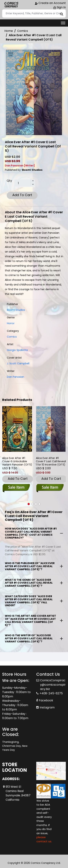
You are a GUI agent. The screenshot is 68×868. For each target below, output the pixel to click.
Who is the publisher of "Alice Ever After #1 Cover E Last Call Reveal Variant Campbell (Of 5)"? (30, 566)
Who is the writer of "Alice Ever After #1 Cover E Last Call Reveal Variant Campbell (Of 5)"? (29, 638)
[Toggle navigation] (63, 23)
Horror (11, 323)
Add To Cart (22, 195)
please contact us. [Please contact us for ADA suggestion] (44, 839)
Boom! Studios (16, 310)
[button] (29, 504)
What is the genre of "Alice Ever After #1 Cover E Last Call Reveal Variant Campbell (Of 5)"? (29, 583)
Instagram (47, 707)
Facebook (46, 700)
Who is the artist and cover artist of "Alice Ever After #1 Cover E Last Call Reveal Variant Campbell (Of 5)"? (30, 620)
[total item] (25, 183)
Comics (23, 31)
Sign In (59, 7)
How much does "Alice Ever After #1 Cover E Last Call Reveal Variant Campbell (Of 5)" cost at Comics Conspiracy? (31, 533)
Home (9, 31)
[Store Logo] (11, 5)
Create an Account (50, 3)
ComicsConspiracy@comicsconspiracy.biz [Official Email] (53, 685)
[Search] (34, 13)
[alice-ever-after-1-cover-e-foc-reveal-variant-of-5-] (51, 429)
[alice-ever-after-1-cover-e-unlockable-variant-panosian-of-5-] (17, 429)
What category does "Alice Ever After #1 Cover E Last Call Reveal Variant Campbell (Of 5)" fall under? (29, 601)
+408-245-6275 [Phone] (51, 693)
